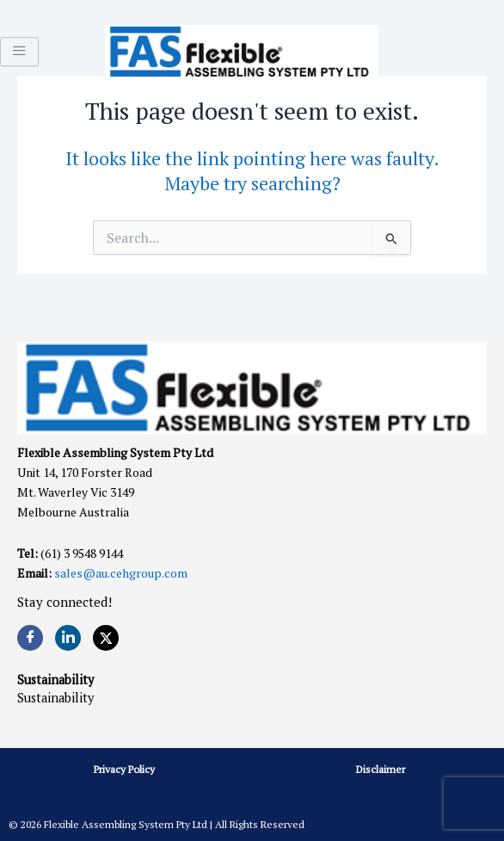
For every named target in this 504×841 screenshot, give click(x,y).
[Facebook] (30, 638)
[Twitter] (106, 638)
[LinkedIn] (68, 638)
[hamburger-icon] (19, 52)
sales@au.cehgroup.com (121, 573)
